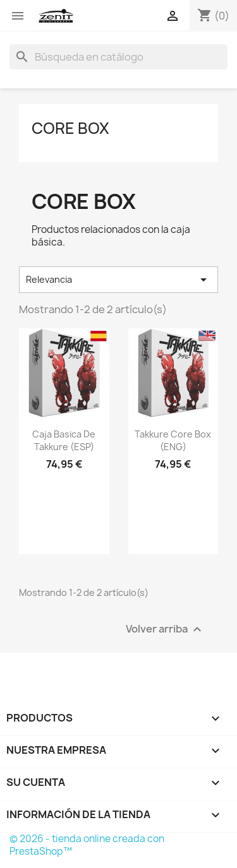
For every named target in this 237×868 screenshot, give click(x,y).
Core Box (70, 128)
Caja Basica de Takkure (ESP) (64, 440)
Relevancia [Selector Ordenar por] (118, 280)
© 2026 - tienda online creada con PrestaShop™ (87, 845)
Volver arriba (165, 629)
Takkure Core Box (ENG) (173, 440)
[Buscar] (118, 57)
